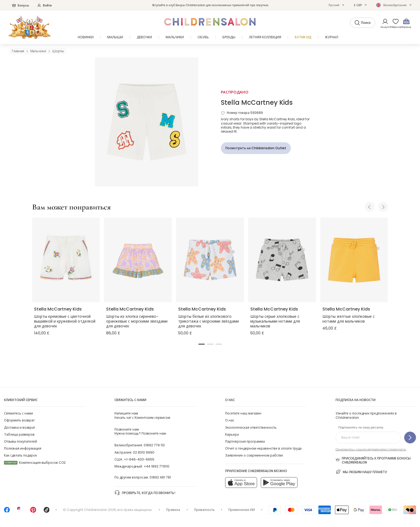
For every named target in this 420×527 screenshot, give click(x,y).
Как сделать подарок (21, 455)
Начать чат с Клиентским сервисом (142, 415)
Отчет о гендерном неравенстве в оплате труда (263, 448)
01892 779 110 (154, 445)
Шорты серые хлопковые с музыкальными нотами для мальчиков (275, 321)
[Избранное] (394, 23)
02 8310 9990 (144, 452)
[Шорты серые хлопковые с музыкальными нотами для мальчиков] (282, 260)
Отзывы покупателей (21, 441)
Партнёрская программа (245, 441)
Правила (173, 510)
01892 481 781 (160, 477)
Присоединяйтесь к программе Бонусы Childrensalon (373, 460)
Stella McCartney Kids (257, 102)
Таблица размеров (19, 434)
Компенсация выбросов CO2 (35, 463)
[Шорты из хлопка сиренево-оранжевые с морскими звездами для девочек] (138, 260)
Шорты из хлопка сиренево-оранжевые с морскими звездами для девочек (137, 321)
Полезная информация (23, 448)
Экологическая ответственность (251, 427)
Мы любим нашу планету (361, 472)
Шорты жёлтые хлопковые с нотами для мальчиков (349, 319)
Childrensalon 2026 (100, 510)
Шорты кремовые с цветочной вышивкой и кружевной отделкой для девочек (65, 321)
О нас (230, 420)
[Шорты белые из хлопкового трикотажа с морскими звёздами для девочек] (210, 260)
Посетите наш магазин (243, 413)
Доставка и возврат (20, 427)
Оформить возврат (19, 420)
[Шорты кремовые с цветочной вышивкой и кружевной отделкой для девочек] (66, 260)
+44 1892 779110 (157, 466)
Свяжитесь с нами (18, 413)
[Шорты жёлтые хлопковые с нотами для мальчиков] (354, 260)
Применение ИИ (242, 510)
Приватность (204, 510)
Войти (44, 5)
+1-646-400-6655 (139, 459)
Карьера (232, 434)
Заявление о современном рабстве (254, 455)
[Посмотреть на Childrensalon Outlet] (256, 148)
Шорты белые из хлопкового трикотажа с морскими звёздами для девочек (209, 321)
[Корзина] (406, 23)
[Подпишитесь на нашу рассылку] (410, 438)
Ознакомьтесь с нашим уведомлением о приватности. (371, 449)
